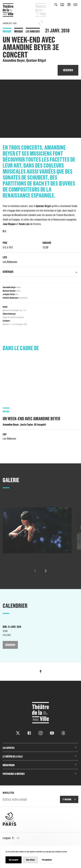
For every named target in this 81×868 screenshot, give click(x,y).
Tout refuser (30, 860)
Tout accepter (14, 860)
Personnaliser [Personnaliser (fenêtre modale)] (47, 860)
